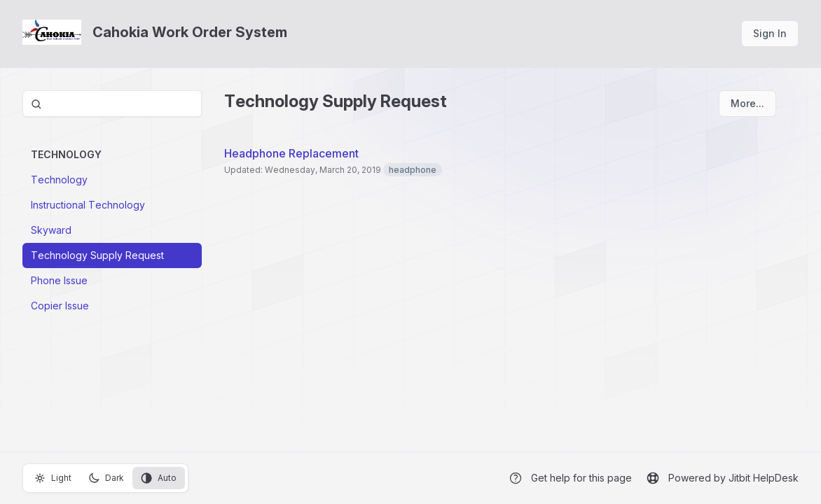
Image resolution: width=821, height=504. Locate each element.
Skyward (51, 230)
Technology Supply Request (97, 255)
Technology (59, 180)
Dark (106, 478)
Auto (159, 478)
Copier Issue (60, 306)
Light (53, 478)
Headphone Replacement (291, 153)
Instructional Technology (88, 205)
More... (747, 103)
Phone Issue (59, 280)
